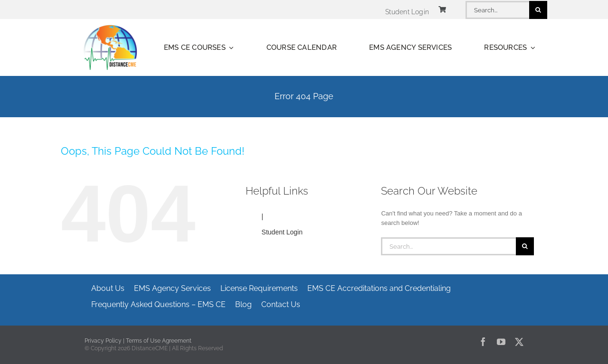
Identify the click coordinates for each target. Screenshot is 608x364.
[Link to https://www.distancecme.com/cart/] (442, 9)
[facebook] (483, 342)
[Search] (538, 10)
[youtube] (501, 342)
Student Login (282, 232)
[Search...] (497, 10)
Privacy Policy (103, 341)
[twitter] (519, 342)
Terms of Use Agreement (159, 341)
